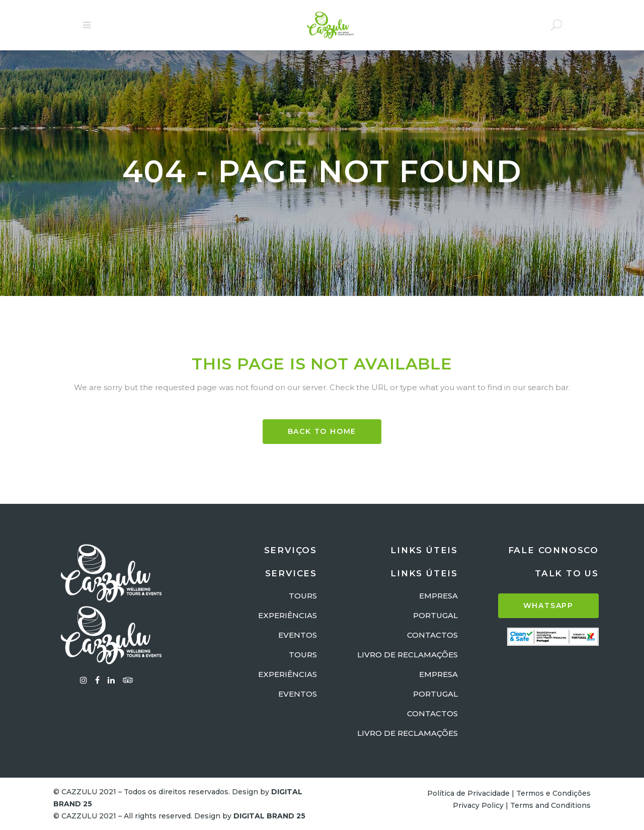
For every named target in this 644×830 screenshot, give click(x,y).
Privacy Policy (478, 805)
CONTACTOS (432, 635)
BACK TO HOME (322, 431)
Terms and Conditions (550, 805)
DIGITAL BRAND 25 (269, 816)
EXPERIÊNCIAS (288, 615)
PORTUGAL (435, 615)
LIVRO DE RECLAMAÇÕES (408, 655)
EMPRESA (438, 596)
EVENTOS (298, 635)
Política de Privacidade (468, 793)
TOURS (303, 596)
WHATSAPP (548, 606)
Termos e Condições (553, 793)
